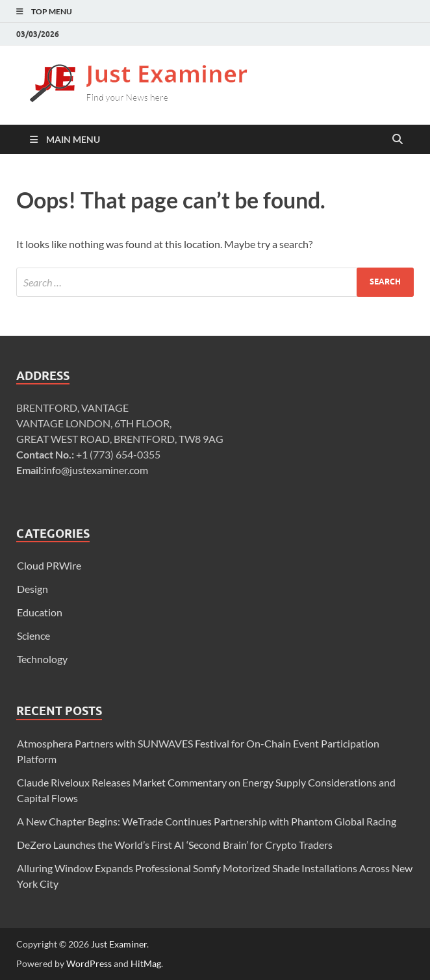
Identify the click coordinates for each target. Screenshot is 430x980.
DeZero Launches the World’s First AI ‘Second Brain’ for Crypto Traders (175, 845)
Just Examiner (119, 944)
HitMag (146, 963)
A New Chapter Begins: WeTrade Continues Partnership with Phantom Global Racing (207, 821)
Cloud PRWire (49, 565)
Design (32, 589)
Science (33, 635)
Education (40, 612)
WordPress (89, 963)
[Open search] (398, 140)
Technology (42, 659)
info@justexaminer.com (96, 470)
